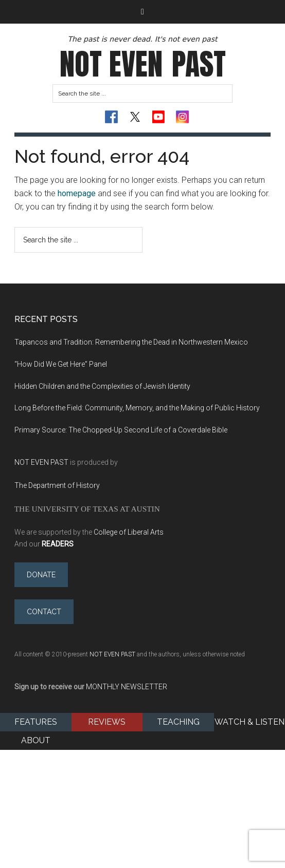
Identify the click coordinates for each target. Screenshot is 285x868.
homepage (77, 193)
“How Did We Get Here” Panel (61, 364)
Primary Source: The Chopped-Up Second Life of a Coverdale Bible (121, 430)
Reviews (107, 722)
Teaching (178, 722)
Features (36, 722)
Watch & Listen (250, 722)
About (36, 740)
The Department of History (57, 485)
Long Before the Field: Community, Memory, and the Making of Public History (137, 408)
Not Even (143, 64)
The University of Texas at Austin (87, 509)
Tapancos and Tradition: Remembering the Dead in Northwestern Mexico (131, 342)
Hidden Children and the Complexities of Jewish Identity (104, 386)
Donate (41, 575)
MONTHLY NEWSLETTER (127, 687)
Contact (44, 612)
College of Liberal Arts (129, 532)
